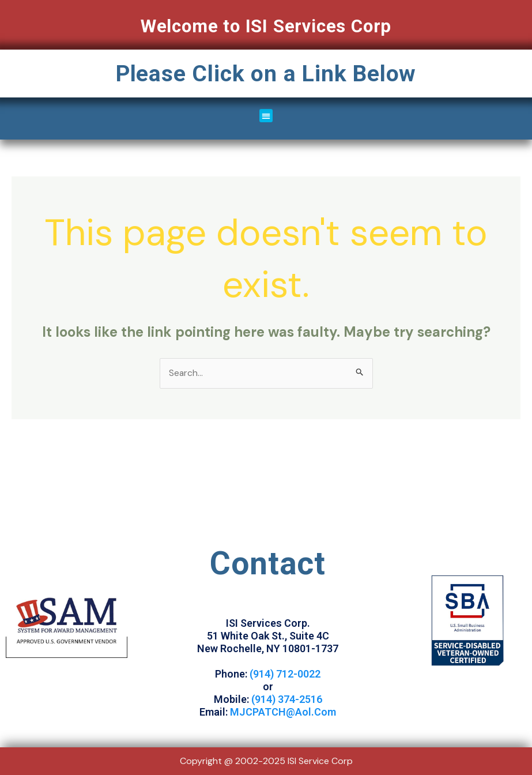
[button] (266, 116)
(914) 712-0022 (285, 674)
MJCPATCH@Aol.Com (283, 712)
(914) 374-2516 (287, 700)
